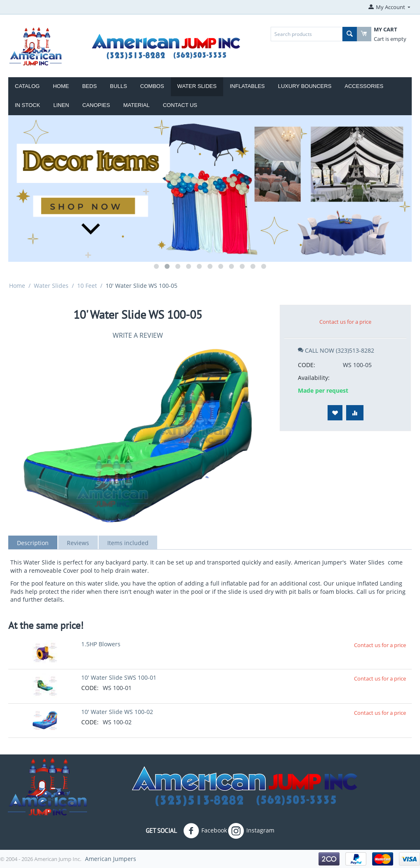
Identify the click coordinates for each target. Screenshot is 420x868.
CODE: (307, 365)
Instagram (251, 831)
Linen (61, 105)
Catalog (27, 86)
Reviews (78, 543)
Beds (89, 86)
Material (137, 105)
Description (33, 543)
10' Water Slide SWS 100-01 (119, 677)
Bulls (119, 86)
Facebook (205, 831)
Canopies (96, 105)
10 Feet (87, 286)
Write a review (138, 335)
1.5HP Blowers (101, 644)
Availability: (314, 378)
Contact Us (180, 105)
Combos (152, 86)
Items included (128, 543)
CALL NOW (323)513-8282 (336, 350)
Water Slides (197, 86)
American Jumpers (111, 859)
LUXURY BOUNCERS (305, 86)
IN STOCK (27, 105)
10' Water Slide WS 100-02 (117, 712)
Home (61, 86)
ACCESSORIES (364, 86)
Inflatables (247, 86)
